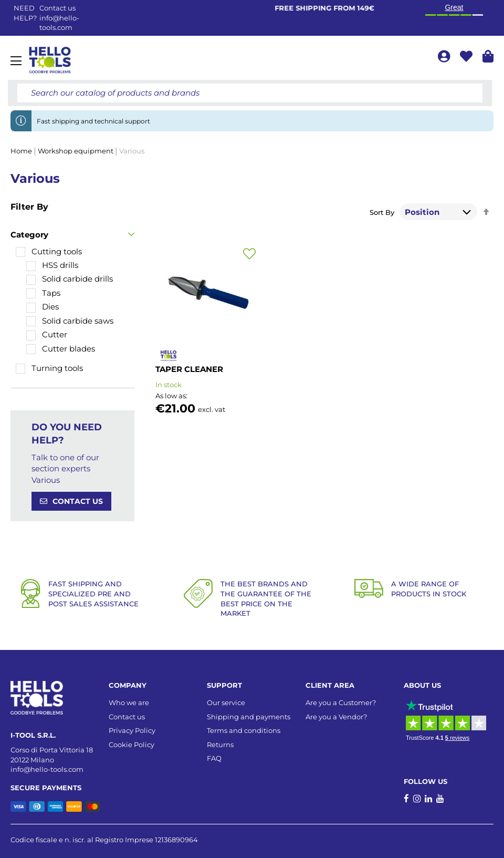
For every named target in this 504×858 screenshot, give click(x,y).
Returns (220, 745)
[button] (249, 254)
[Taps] (43, 293)
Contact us (127, 717)
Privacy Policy (132, 730)
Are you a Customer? (341, 702)
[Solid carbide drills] (70, 279)
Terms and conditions (244, 730)
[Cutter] (47, 334)
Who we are (129, 702)
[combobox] (250, 93)
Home (22, 151)
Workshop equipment (76, 151)
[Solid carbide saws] (70, 321)
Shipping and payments (249, 717)
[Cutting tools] (49, 251)
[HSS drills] (52, 265)
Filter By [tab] (29, 207)
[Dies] (43, 307)
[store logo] (50, 60)
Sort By (382, 212)
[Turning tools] (49, 368)
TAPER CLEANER (189, 369)
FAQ (214, 758)
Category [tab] (29, 235)
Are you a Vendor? (336, 717)
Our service (226, 702)
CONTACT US (78, 501)
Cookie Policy (132, 745)
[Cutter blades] (61, 349)
